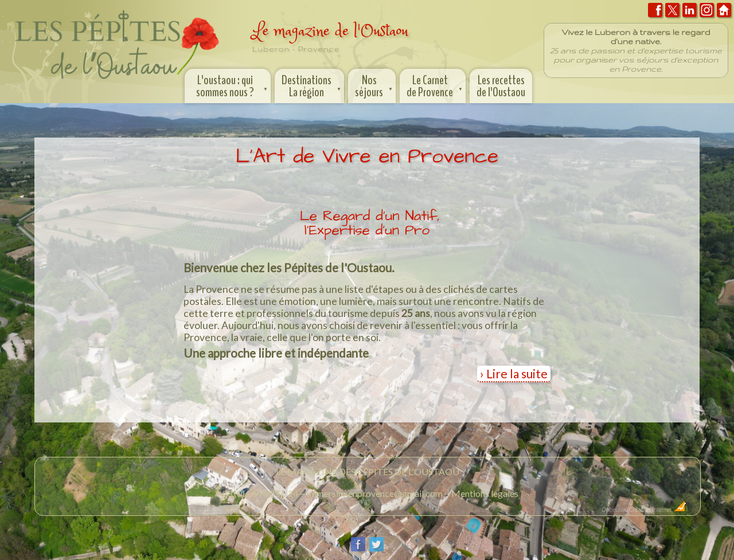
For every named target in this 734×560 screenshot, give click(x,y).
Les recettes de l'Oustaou (501, 86)
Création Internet (658, 510)
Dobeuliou (614, 510)
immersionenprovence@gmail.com (375, 493)
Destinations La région (312, 85)
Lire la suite (517, 373)
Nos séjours (375, 85)
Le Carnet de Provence (436, 85)
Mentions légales (485, 493)
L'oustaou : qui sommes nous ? (233, 85)
